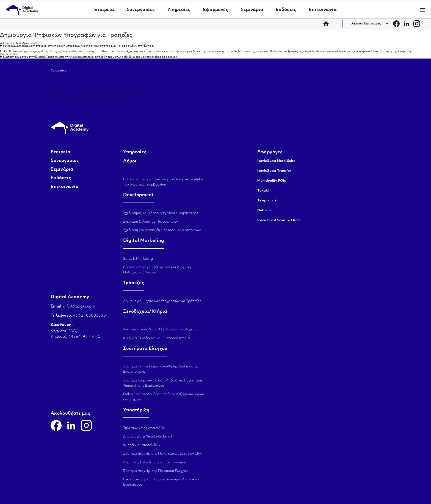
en (388, 23)
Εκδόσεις (286, 10)
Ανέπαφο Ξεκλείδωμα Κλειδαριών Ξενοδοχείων (161, 329)
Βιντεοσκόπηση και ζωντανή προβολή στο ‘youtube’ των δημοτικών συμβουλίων (163, 182)
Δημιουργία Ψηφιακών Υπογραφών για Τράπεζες (66, 35)
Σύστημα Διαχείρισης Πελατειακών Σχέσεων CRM (163, 454)
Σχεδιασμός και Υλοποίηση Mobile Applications (161, 213)
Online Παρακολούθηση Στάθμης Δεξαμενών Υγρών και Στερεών (95, 95)
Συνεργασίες (141, 10)
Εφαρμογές (215, 10)
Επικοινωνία (323, 10)
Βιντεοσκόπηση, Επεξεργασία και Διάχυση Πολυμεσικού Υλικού (157, 270)
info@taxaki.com (79, 307)
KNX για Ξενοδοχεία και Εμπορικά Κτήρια (157, 338)
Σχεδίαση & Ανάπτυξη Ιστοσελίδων (150, 222)
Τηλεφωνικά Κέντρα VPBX (144, 428)
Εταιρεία (104, 10)
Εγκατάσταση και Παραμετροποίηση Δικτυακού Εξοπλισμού (93, 98)
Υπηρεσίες (179, 10)
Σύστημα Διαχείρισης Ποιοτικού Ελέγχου (155, 471)
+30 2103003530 (89, 316)
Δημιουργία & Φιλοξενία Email (148, 437)
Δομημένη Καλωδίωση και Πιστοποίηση (155, 463)
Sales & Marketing (138, 259)
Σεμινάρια (252, 10)
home (328, 24)
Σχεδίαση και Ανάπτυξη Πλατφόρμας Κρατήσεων (162, 230)
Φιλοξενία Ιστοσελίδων (142, 445)
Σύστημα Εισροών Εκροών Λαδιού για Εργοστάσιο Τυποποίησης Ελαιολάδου (163, 383)
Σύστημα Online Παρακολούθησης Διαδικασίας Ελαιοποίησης (161, 369)
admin (4, 43)
